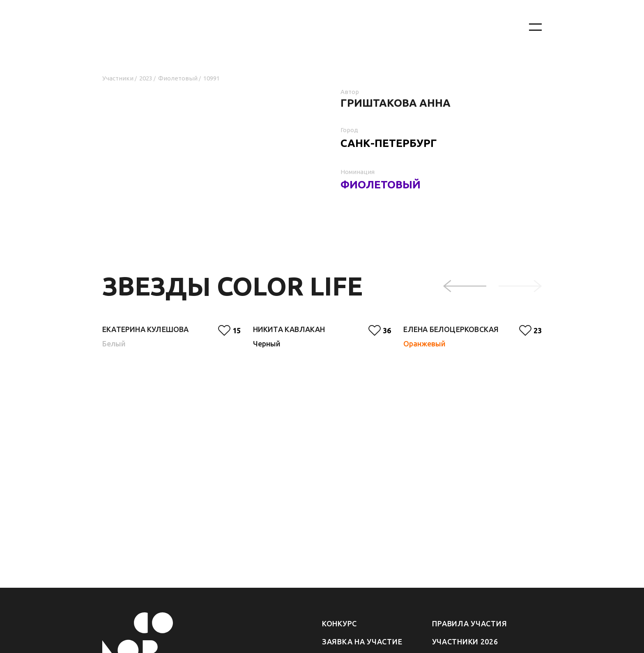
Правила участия (470, 623)
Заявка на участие (362, 642)
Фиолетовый (178, 78)
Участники (118, 78)
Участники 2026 (465, 642)
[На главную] (306, 27)
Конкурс (339, 623)
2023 (146, 78)
